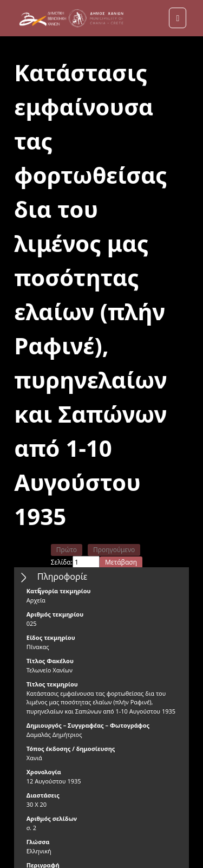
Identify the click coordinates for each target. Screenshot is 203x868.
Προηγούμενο (114, 550)
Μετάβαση (121, 562)
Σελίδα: (62, 562)
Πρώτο (67, 550)
